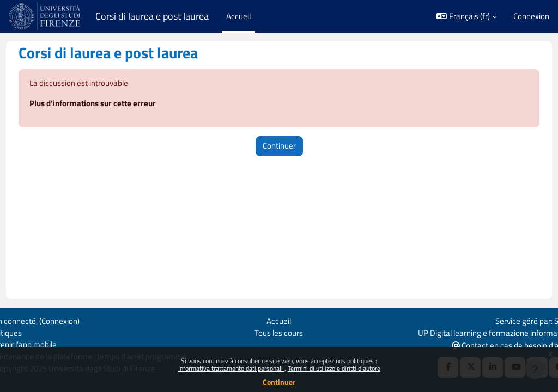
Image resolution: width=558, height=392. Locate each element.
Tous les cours (279, 332)
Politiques (25, 332)
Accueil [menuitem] (238, 16)
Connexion (531, 16)
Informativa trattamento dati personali (231, 368)
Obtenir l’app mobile (43, 344)
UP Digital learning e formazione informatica (474, 332)
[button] (467, 16)
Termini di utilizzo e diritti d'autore (334, 368)
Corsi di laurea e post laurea (152, 16)
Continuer (279, 382)
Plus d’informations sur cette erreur (113, 104)
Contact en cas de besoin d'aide (490, 345)
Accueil (279, 320)
